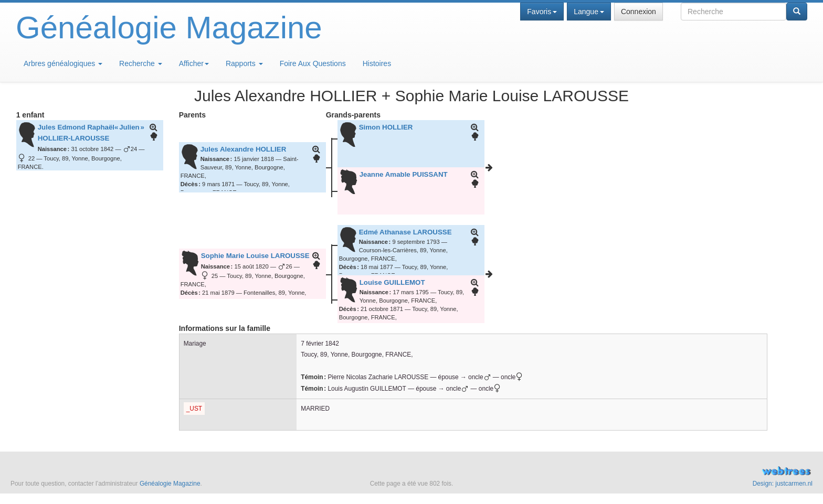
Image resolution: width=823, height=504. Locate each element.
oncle (513, 377)
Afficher (194, 63)
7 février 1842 (320, 344)
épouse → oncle (465, 377)
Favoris (542, 12)
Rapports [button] (244, 63)
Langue (589, 12)
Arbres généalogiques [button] (63, 63)
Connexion (639, 12)
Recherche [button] (141, 63)
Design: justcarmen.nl (783, 484)
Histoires (377, 63)
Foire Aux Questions (313, 63)
